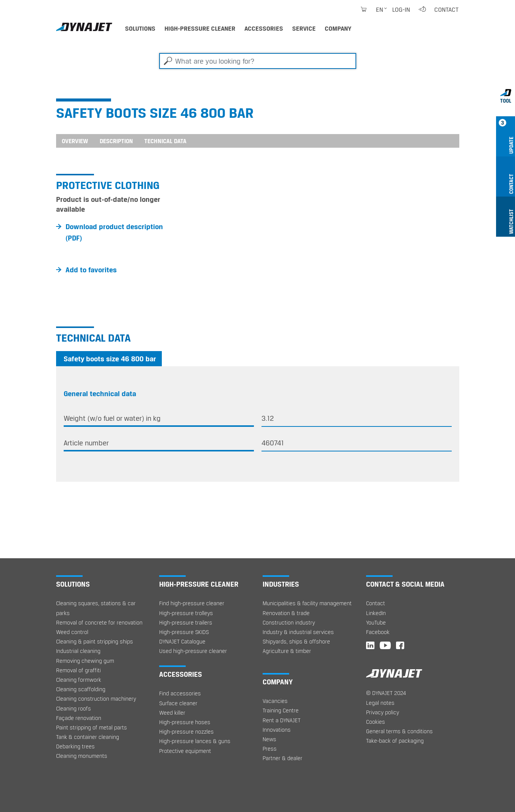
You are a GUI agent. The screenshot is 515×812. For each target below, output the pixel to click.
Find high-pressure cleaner (192, 603)
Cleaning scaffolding (81, 689)
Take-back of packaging (395, 741)
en (380, 9)
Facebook (378, 632)
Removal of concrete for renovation (99, 622)
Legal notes (380, 703)
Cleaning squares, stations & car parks (96, 608)
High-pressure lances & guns (195, 741)
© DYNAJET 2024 (386, 693)
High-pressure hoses (185, 722)
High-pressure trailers (186, 622)
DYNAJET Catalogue (182, 641)
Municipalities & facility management (307, 603)
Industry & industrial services (298, 632)
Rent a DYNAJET (282, 720)
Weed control (72, 632)
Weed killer (172, 713)
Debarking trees (75, 746)
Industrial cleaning (78, 651)
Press (270, 749)
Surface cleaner (178, 703)
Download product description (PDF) (114, 232)
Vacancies (275, 701)
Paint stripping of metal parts (92, 727)
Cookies (376, 722)
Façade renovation (79, 718)
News (269, 739)
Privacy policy (383, 712)
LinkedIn (376, 613)
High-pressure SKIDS (184, 632)
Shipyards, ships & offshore (296, 641)
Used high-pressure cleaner (193, 651)
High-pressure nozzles (186, 732)
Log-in (401, 9)
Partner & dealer (283, 758)
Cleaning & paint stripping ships (95, 641)
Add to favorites (91, 270)
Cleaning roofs (74, 708)
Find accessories (180, 693)
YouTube (376, 622)
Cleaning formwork (79, 680)
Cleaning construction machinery (96, 699)
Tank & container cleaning (88, 737)
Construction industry (289, 622)
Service (304, 28)
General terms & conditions (399, 731)
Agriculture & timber (287, 651)
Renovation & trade (286, 613)
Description (116, 141)
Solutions (140, 28)
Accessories (264, 28)
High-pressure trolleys (186, 613)
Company (338, 28)
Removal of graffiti (78, 670)
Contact (446, 9)
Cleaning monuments (82, 756)
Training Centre (281, 710)
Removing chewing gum (85, 661)
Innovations (277, 730)
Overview (75, 141)
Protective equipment (185, 751)
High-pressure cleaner (200, 28)
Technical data (165, 141)
